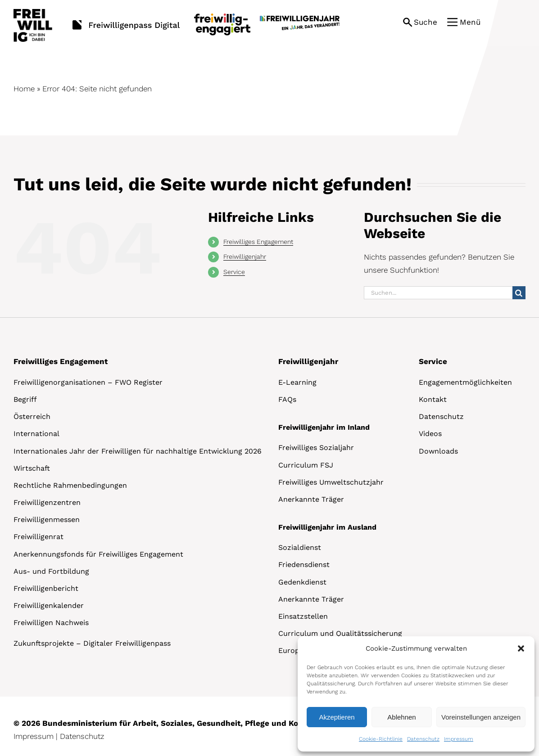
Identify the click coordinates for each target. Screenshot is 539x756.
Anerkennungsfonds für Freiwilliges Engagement (98, 554)
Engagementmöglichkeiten (465, 382)
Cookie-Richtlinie (381, 739)
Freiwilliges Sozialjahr (316, 448)
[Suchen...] (438, 293)
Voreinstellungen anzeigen (481, 717)
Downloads (438, 451)
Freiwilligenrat (38, 537)
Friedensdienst (304, 565)
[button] (521, 648)
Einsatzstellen (303, 616)
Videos (430, 434)
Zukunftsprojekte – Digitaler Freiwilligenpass (92, 643)
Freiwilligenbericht (46, 588)
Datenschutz (423, 739)
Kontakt (433, 399)
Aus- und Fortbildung (51, 571)
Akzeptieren (337, 717)
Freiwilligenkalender (49, 605)
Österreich (32, 416)
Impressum (459, 739)
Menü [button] (470, 22)
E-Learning (297, 382)
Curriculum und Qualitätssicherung (340, 633)
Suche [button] (426, 22)
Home (24, 89)
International (36, 434)
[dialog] (416, 694)
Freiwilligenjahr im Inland (324, 427)
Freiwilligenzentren (47, 502)
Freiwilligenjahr (245, 256)
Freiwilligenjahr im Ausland (327, 527)
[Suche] (519, 293)
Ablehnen (401, 717)
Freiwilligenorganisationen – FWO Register (88, 382)
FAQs (287, 399)
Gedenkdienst (302, 582)
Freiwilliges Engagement (258, 242)
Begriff (25, 399)
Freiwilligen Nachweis (51, 623)
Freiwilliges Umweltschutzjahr (331, 482)
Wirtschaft (32, 468)
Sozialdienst (300, 547)
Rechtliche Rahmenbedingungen (70, 485)
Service (234, 272)
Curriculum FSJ (306, 465)
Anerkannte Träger (311, 499)
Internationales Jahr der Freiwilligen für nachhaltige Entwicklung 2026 (138, 451)
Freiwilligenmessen (47, 520)
